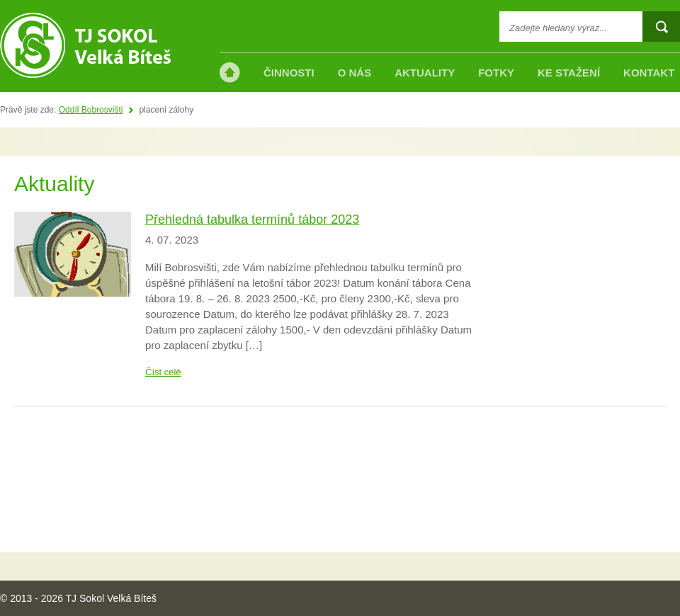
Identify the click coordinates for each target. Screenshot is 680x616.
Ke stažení (569, 73)
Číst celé (163, 372)
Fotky (496, 73)
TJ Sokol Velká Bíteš (85, 45)
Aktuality (425, 73)
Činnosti (289, 73)
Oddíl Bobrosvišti (91, 110)
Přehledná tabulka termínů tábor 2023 (252, 219)
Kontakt (649, 73)
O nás (355, 73)
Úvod (230, 73)
